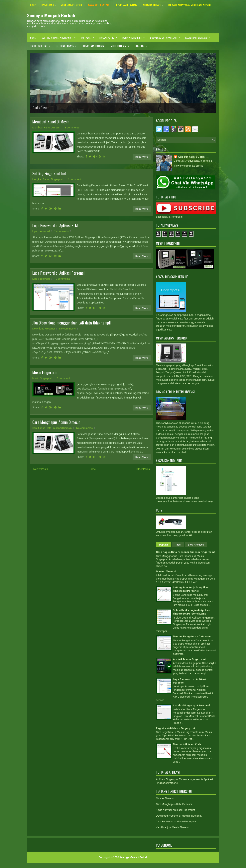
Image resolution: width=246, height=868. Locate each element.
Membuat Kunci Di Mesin (51, 122)
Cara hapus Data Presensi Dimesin (52, 428)
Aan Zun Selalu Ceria (191, 157)
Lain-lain (142, 45)
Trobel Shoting (41, 45)
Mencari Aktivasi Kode (187, 744)
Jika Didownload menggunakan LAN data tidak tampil (71, 323)
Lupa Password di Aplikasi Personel (58, 273)
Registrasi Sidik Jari (199, 36)
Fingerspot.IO (109, 36)
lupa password (41, 231)
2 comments (61, 231)
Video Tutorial (121, 45)
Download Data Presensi (166, 36)
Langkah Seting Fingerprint (48, 179)
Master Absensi (166, 571)
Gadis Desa (40, 108)
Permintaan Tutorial (93, 46)
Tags (178, 545)
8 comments (72, 128)
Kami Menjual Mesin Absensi (173, 827)
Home (33, 38)
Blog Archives (196, 545)
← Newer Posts (39, 469)
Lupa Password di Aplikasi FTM (55, 225)
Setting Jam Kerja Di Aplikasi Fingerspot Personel (191, 589)
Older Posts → (145, 469)
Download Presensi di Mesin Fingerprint (179, 816)
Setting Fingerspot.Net (49, 173)
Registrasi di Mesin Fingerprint (175, 728)
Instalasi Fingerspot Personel (191, 705)
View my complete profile (188, 166)
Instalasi (89, 36)
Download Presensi (44, 329)
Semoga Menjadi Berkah (51, 15)
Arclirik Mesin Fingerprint (189, 659)
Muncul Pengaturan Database (192, 636)
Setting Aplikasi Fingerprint (60, 36)
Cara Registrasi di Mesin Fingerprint (176, 821)
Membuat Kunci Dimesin (46, 128)
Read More (142, 157)
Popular (164, 545)
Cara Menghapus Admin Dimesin (56, 422)
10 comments (62, 279)
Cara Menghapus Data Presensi (174, 804)
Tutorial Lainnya (67, 45)
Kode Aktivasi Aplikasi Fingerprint (175, 810)
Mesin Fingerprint (135, 36)
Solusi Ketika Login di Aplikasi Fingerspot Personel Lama (192, 612)
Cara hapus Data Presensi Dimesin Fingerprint (185, 552)
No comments (67, 329)
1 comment (74, 179)
